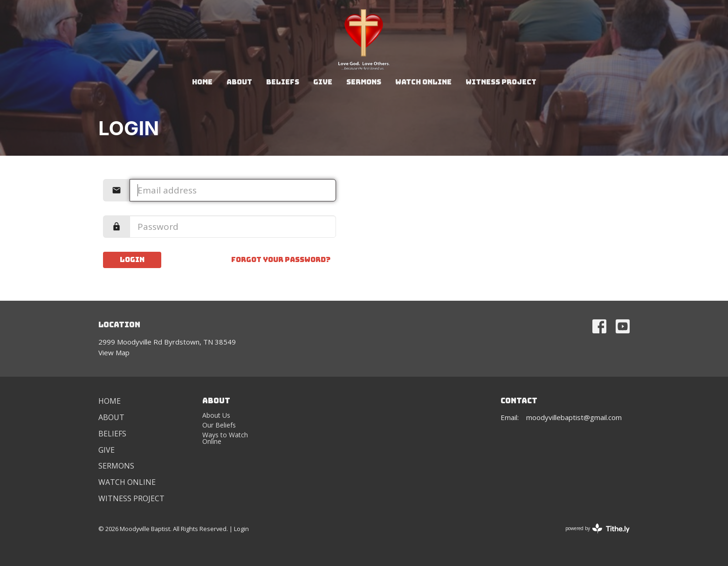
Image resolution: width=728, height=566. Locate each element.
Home (202, 82)
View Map (114, 352)
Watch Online (423, 82)
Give (323, 82)
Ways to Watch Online (225, 438)
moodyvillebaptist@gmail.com (574, 417)
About (239, 82)
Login (132, 260)
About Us (216, 415)
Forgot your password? (281, 260)
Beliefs (283, 82)
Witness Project (501, 82)
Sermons (364, 82)
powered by (598, 528)
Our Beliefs (219, 425)
